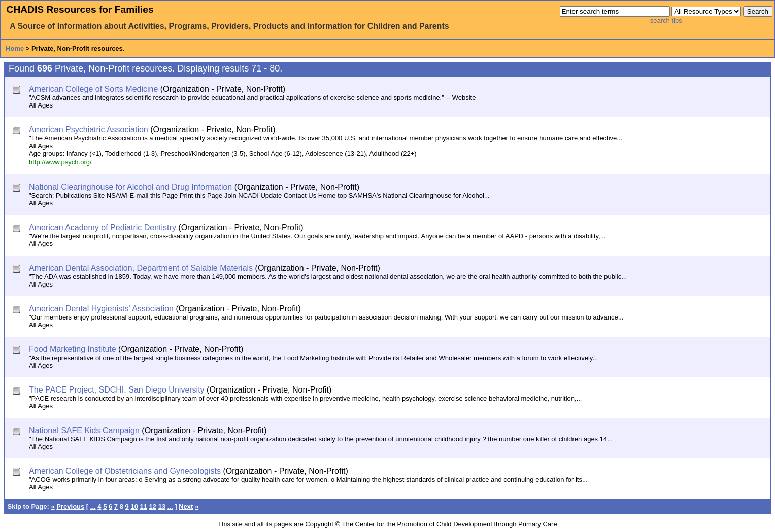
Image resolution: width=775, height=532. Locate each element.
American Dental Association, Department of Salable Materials (141, 268)
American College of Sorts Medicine (93, 89)
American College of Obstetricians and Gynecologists (125, 471)
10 (134, 506)
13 (162, 506)
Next (186, 506)
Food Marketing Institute (73, 349)
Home (15, 48)
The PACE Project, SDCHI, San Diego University (117, 390)
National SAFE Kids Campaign (84, 430)
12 (153, 506)
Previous (70, 506)
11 (144, 506)
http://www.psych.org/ (60, 162)
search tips (666, 21)
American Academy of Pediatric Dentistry (103, 227)
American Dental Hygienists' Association (101, 309)
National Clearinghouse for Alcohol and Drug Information (130, 187)
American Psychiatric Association (89, 130)
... (93, 506)
